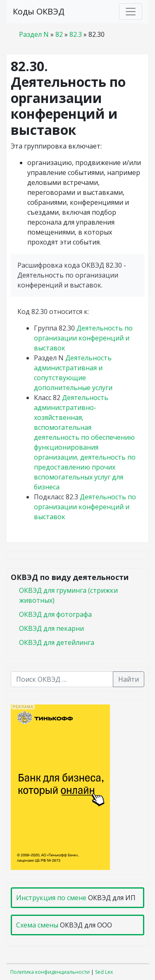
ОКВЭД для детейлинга (57, 642)
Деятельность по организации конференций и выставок (83, 338)
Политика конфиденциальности (50, 972)
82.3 (76, 34)
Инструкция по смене (51, 898)
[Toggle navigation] (131, 12)
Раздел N (34, 34)
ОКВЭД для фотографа (55, 614)
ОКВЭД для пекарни (51, 628)
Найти (129, 679)
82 (59, 34)
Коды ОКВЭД (39, 11)
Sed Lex (104, 972)
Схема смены (37, 925)
